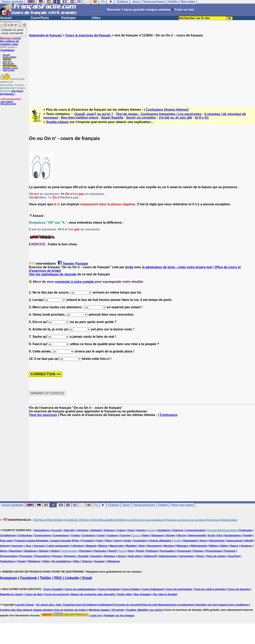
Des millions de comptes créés (10, 41)
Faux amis (6, 541)
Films (76, 541)
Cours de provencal (56, 594)
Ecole (211, 535)
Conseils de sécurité (127, 605)
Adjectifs (69, 530)
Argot (131, 530)
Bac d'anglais (143, 594)
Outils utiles (125, 594)
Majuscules (117, 546)
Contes (76, 535)
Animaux (109, 530)
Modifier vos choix (150, 610)
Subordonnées (168, 556)
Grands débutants (160, 541)
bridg (129, 267)
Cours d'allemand (153, 589)
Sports (122, 556)
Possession (184, 551)
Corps (101, 535)
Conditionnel (8, 535)
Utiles (96, 18)
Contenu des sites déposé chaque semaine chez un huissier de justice (43, 610)
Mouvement (154, 546)
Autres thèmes (176, 110)
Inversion (18, 546)
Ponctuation (167, 551)
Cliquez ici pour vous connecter (13, 31)
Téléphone (34, 561)
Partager (82, 264)
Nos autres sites (8, 104)
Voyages (100, 561)
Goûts (127, 541)
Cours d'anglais (53, 589)
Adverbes (83, 530)
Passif (112, 551)
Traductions (7, 561)
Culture (114, 505)
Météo (224, 546)
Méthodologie (199, 546)
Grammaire (140, 541)
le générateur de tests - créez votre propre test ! (178, 267)
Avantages (7, 50)
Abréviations (41, 530)
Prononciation (9, 556)
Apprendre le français (45, 35)
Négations (30, 551)
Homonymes (217, 541)
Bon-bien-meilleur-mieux (80, 118)
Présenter (70, 556)
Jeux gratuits (7, 102)
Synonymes (187, 556)
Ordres (55, 551)
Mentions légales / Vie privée (106, 610)
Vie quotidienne (61, 561)
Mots (142, 546)
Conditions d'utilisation (98, 605)
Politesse (152, 551)
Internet (5, 546)
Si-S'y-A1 (202, 118)
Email (87, 578)
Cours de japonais (239, 589)
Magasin (91, 546)
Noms (4, 551)
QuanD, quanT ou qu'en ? (94, 114)
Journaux (39, 546)
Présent (57, 556)
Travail (21, 561)
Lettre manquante (58, 546)
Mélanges (182, 546)
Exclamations (233, 535)
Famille (248, 535)
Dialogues (158, 535)
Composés (245, 530)
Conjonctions (43, 535)
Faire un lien (9, 70)
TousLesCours (144, 505)
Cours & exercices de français (88, 35)
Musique (169, 546)
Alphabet (96, 530)
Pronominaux (214, 551)
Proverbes (26, 556)
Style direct (135, 556)
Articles (141, 530)
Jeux (126, 505)
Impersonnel (234, 541)
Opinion (44, 551)
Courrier (125, 535)
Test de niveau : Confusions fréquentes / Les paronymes (159, 114)
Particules (100, 551)
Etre (220, 535)
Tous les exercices (43, 415)
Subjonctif (151, 556)
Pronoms (230, 551)
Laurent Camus (25, 605)
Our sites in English (165, 594)
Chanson (178, 530)
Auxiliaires (164, 530)
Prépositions (42, 556)
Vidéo (46, 561)
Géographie (190, 541)
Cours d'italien (131, 589)
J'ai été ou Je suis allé (175, 118)
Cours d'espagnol (109, 589)
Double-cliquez (57, 122)
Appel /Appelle (112, 118)
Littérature (77, 546)
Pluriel (140, 551)
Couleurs (112, 535)
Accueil (6, 18)
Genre (118, 541)
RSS (58, 578)
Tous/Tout (234, 556)
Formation (88, 541)
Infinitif (249, 541)
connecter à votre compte (74, 282)
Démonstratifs (197, 535)
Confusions (154, 110)
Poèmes (198, 551)
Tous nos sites (182, 505)
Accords (56, 530)
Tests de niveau (216, 556)
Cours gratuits (12, 505)
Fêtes (109, 541)
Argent (121, 530)
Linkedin (72, 578)
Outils (163, 505)
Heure (203, 541)
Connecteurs (61, 535)
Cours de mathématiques (80, 589)
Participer (69, 18)
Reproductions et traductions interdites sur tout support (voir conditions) (204, 605)
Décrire (182, 535)
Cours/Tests (40, 18)
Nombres (246, 546)
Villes (76, 561)
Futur (100, 541)
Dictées (171, 535)
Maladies (131, 546)
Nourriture (16, 551)
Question (96, 556)
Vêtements (113, 561)
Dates (146, 535)
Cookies (131, 610)
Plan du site (8, 64)
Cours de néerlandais (179, 589)
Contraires (89, 535)
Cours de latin (34, 594)
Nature (234, 546)
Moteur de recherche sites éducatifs (93, 594)
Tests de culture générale (210, 589)
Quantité (83, 556)
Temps (200, 556)
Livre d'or (7, 61)
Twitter (46, 578)
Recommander (10, 66)
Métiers (214, 546)
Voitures (87, 561)
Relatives (110, 556)
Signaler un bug (10, 68)
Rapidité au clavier (11, 594)
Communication (195, 530)
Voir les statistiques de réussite (53, 274)
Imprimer (7, 59)
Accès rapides (10, 57)
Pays (131, 551)
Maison (103, 546)
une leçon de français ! (12, 92)
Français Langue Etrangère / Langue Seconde (43, 541)
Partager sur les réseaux (119, 615)
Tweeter (68, 264)
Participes (85, 551)
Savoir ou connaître (141, 118)
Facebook (28, 578)
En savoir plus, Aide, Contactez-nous (59, 605)
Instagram (9, 578)
